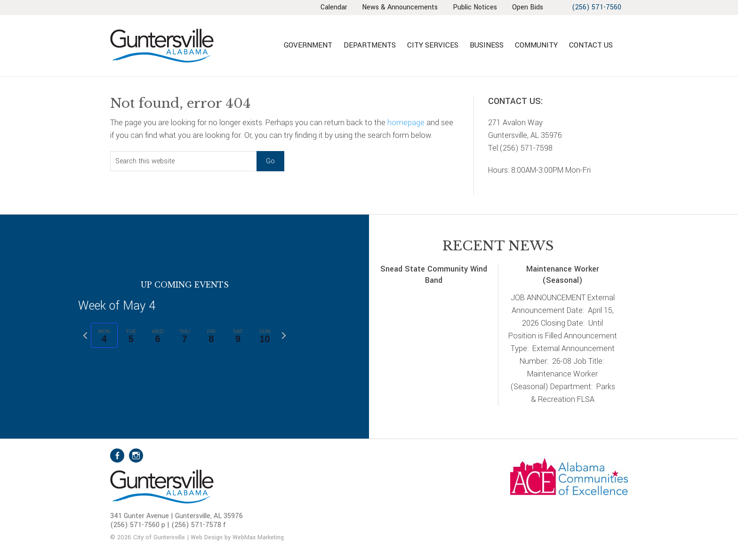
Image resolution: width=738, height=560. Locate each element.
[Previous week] (85, 336)
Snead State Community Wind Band (434, 275)
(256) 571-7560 (596, 7)
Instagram (136, 456)
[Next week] (284, 336)
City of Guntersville (193, 46)
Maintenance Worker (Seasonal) (563, 275)
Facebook (117, 456)
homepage (406, 123)
